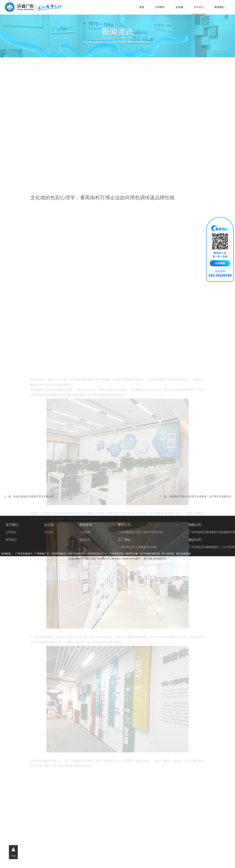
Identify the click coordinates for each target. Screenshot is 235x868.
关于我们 (12, 525)
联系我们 (219, 7)
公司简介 (160, 7)
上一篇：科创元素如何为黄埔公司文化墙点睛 (28, 496)
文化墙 (179, 7)
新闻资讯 (199, 7)
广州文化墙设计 (24, 554)
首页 (142, 7)
